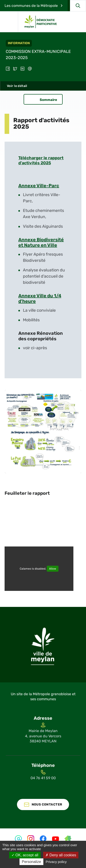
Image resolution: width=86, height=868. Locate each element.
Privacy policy (56, 862)
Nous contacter (47, 804)
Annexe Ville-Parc (39, 186)
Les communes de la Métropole (31, 6)
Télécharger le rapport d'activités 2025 (41, 160)
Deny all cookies (61, 855)
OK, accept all (25, 855)
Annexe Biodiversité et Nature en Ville (41, 242)
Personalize (31, 862)
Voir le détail (17, 86)
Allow (53, 569)
